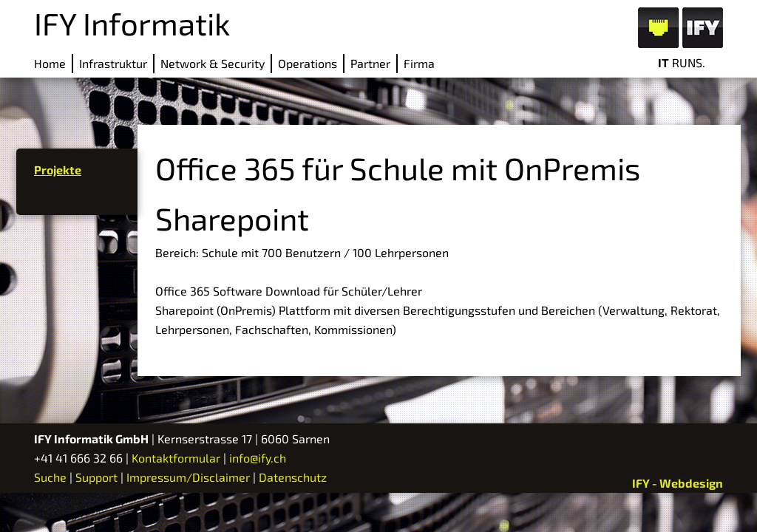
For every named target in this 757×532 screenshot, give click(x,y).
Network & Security (213, 63)
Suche (50, 477)
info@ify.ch (258, 458)
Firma (419, 63)
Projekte (58, 170)
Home (50, 63)
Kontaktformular (176, 458)
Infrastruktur (113, 63)
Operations (308, 63)
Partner (370, 63)
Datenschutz (293, 477)
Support (96, 477)
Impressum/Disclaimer (188, 477)
